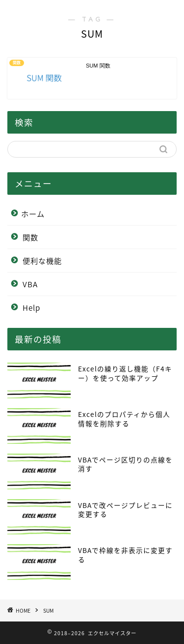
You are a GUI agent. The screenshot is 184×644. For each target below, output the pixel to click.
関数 (30, 237)
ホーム (33, 214)
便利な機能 (42, 261)
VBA (30, 284)
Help (31, 308)
